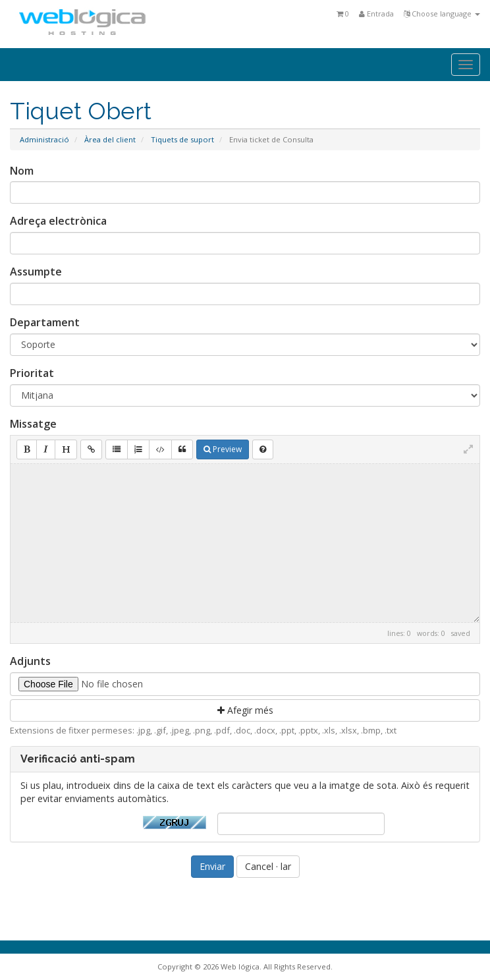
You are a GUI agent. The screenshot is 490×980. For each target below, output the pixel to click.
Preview (223, 449)
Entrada (376, 14)
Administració (44, 139)
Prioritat (32, 373)
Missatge (33, 424)
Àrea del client (110, 139)
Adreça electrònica (58, 221)
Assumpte (36, 272)
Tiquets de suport (182, 139)
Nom (22, 171)
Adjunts (30, 661)
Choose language (442, 14)
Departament (45, 322)
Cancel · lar (268, 866)
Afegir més (245, 710)
